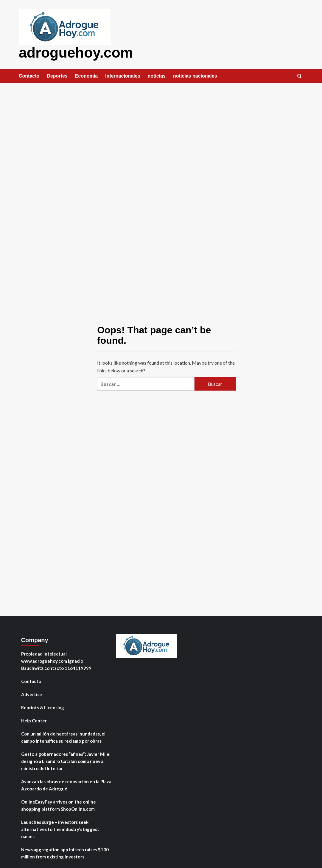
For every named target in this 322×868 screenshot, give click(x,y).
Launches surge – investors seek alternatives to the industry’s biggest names (60, 829)
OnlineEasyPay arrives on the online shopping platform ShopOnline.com (59, 805)
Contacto (29, 76)
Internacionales (123, 76)
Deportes (57, 76)
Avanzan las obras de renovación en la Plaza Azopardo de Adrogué (66, 785)
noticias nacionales (195, 76)
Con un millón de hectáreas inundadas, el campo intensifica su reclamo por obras (63, 737)
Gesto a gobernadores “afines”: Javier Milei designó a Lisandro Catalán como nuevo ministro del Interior (66, 761)
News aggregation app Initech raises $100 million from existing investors (65, 853)
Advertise (32, 694)
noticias (157, 76)
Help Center (34, 720)
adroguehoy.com (76, 52)
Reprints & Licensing (43, 707)
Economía (86, 76)
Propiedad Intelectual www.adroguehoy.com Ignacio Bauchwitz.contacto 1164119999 (56, 661)
